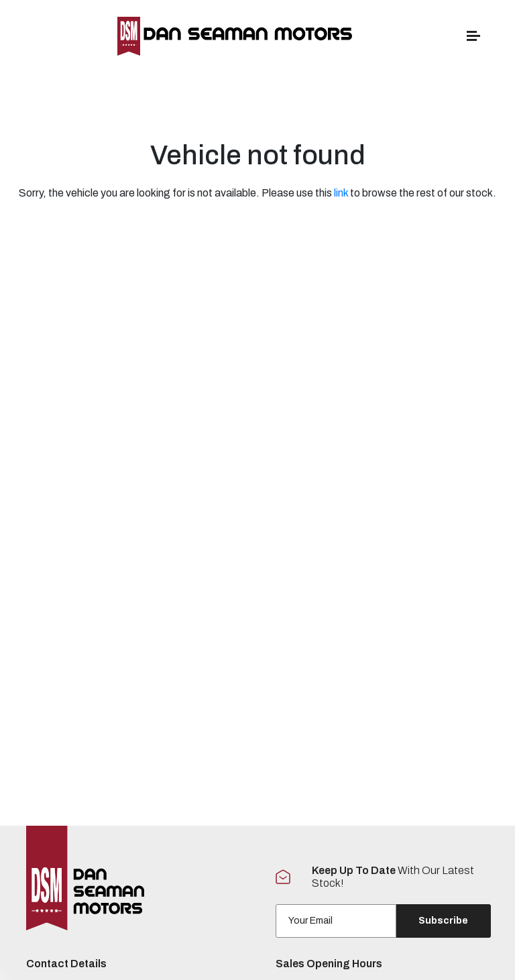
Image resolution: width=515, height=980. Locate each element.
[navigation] (473, 39)
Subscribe (443, 921)
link (341, 193)
